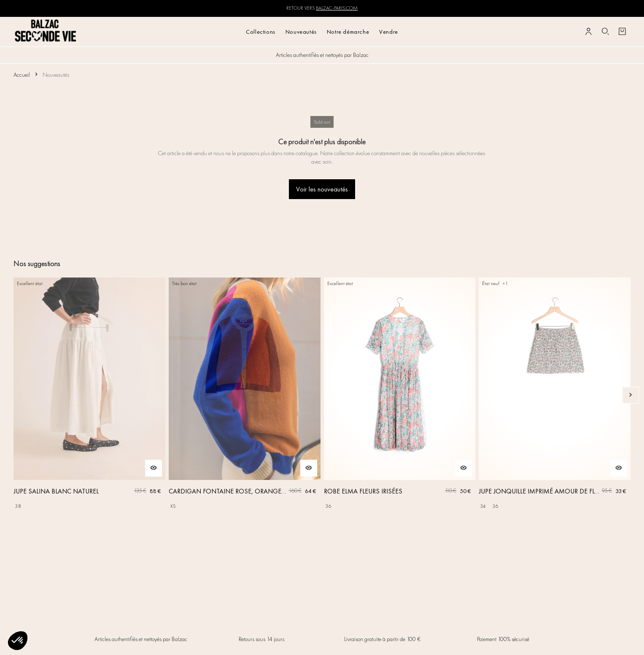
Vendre (389, 32)
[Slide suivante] (631, 395)
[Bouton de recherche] (605, 32)
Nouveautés (301, 32)
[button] (18, 641)
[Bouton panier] (622, 32)
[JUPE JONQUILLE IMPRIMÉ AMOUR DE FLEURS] (555, 395)
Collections (261, 32)
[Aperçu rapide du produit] (154, 468)
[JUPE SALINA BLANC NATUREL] (89, 395)
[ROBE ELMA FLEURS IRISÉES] (400, 395)
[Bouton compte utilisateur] (588, 32)
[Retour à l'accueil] (46, 31)
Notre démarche (348, 32)
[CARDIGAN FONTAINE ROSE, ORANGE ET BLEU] (245, 395)
